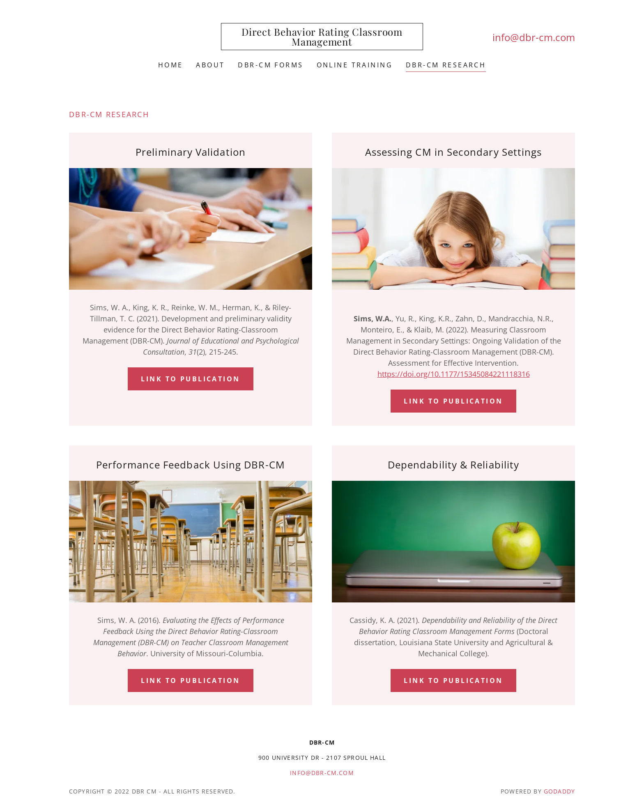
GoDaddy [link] (559, 791)
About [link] (210, 65)
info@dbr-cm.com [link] (534, 37)
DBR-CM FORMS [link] (270, 65)
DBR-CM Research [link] (446, 65)
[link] (322, 43)
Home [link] (171, 65)
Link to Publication (190, 379)
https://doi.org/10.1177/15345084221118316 (454, 374)
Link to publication (190, 681)
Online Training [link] (355, 65)
